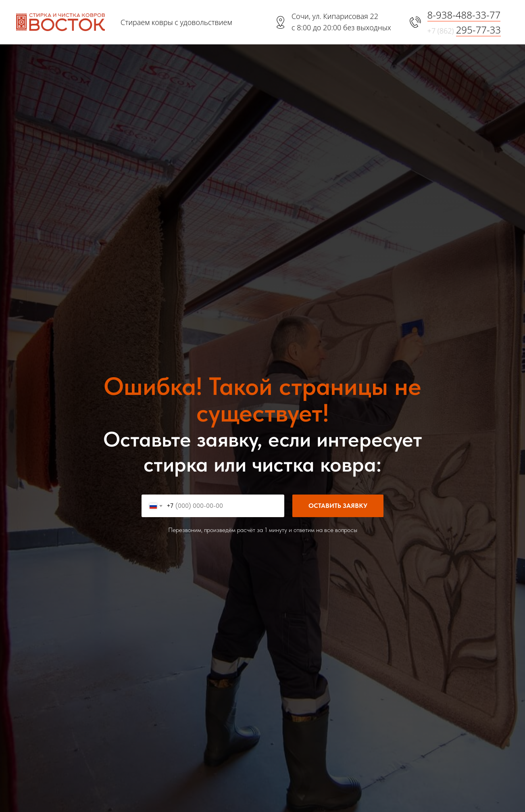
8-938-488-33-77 (464, 15)
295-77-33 (478, 30)
